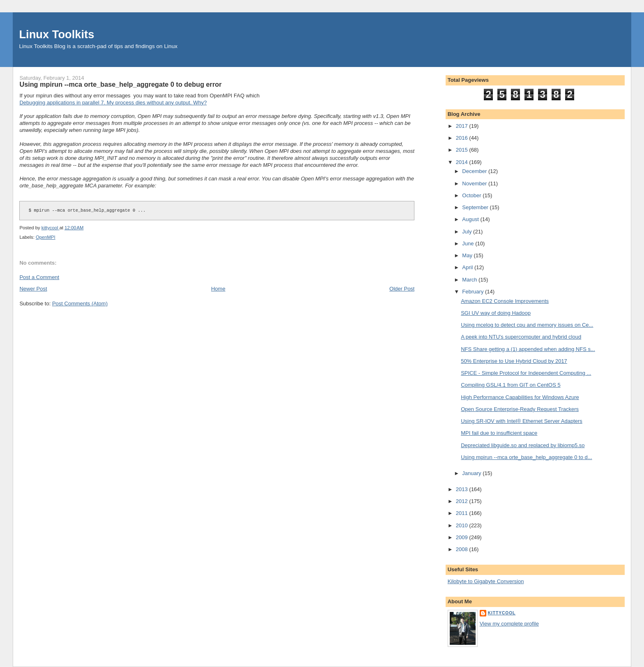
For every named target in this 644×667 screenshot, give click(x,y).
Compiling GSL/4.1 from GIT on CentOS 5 (511, 385)
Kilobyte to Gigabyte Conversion (486, 581)
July (468, 232)
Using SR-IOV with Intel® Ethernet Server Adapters (522, 421)
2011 (463, 513)
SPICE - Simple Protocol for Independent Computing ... (526, 373)
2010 (463, 525)
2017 (463, 126)
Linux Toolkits (56, 34)
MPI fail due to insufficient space (499, 433)
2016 (463, 138)
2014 (463, 162)
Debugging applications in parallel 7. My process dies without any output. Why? (113, 103)
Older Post (402, 289)
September (476, 207)
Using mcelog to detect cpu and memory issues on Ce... (527, 325)
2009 (463, 537)
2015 (463, 150)
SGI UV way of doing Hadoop (496, 313)
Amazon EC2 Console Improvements (505, 301)
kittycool (502, 613)
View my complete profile (509, 624)
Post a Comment (39, 277)
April (468, 267)
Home (218, 289)
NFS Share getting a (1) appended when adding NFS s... (528, 349)
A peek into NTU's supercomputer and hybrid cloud (521, 337)
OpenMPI (46, 237)
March (470, 280)
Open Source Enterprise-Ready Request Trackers (520, 409)
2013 (463, 489)
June (469, 243)
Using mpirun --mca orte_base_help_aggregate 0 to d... (526, 457)
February (474, 292)
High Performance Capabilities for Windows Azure (520, 397)
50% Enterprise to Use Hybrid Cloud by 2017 (514, 361)
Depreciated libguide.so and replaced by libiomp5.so (523, 445)
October (472, 195)
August (471, 219)
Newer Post (33, 289)
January (472, 473)
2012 (463, 501)
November (475, 183)
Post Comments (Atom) (80, 303)
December (475, 171)
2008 (463, 549)
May (468, 255)
